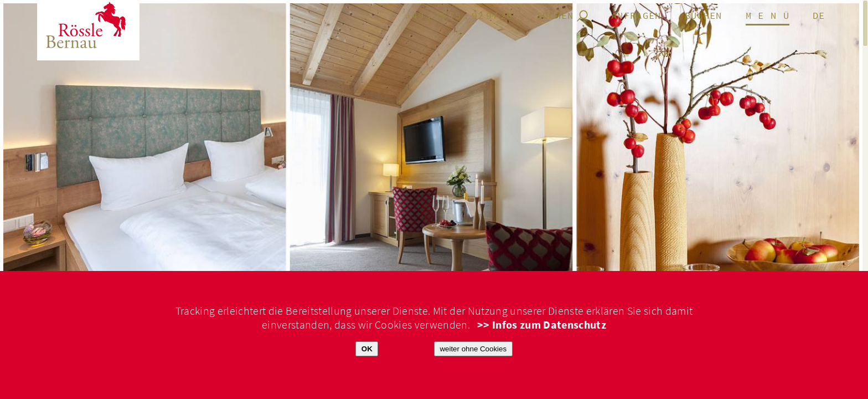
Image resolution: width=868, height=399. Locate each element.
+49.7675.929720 (459, 16)
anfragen (636, 16)
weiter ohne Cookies (473, 349)
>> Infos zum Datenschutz (542, 325)
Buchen (704, 16)
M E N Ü (768, 16)
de (819, 16)
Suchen (555, 16)
